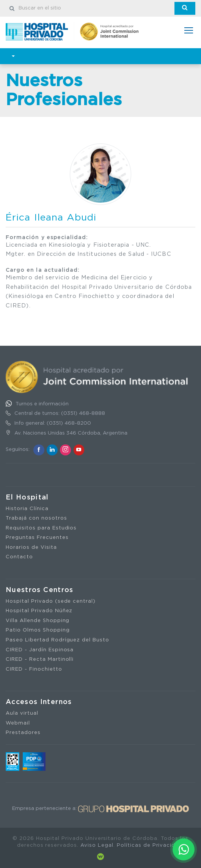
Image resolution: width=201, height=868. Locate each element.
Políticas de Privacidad (150, 845)
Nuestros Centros (40, 590)
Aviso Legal (97, 845)
